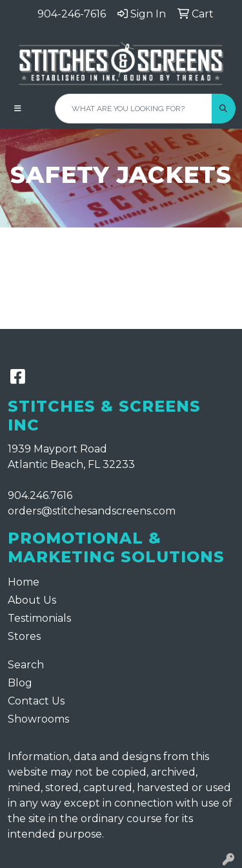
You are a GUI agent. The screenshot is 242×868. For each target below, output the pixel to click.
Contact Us (36, 701)
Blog (20, 683)
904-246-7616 (72, 14)
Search (26, 665)
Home (24, 582)
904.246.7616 (40, 495)
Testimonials (39, 618)
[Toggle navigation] (18, 109)
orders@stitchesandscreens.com (92, 511)
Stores (24, 636)
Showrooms (38, 719)
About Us (32, 600)
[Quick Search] (134, 109)
